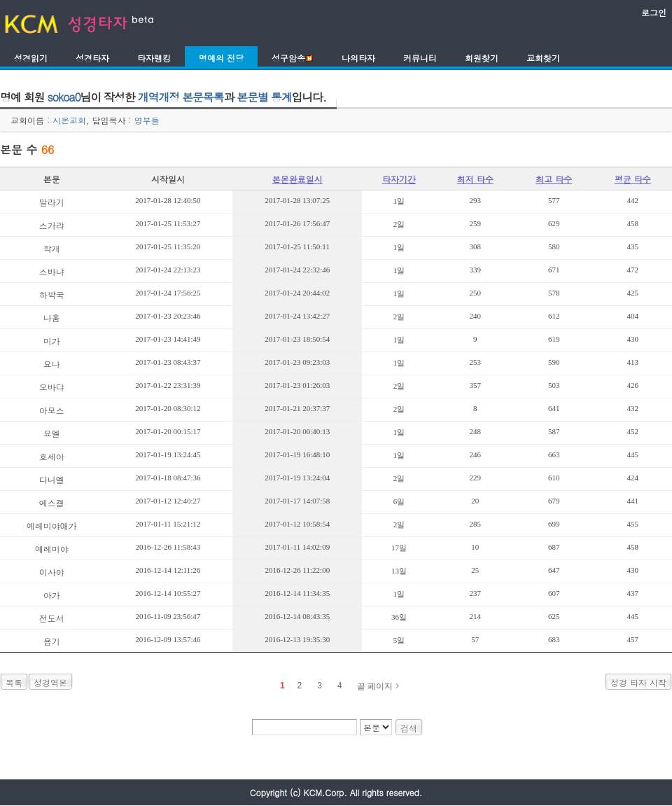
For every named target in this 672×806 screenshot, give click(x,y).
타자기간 (399, 179)
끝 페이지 (375, 686)
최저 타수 (475, 179)
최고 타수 (554, 179)
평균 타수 (633, 179)
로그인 (654, 12)
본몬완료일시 (297, 179)
